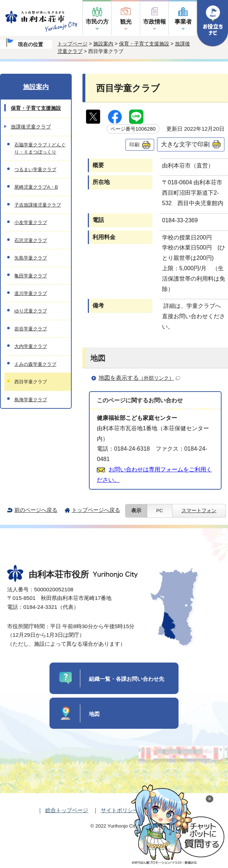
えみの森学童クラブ (35, 364)
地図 (94, 714)
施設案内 (103, 44)
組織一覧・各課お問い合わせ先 (127, 679)
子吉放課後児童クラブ (38, 205)
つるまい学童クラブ (35, 169)
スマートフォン (199, 511)
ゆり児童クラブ (31, 311)
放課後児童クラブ (31, 127)
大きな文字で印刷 (185, 144)
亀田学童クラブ (31, 276)
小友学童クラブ (31, 222)
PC (160, 511)
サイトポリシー (120, 810)
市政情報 (155, 22)
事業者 (183, 22)
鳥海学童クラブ (31, 400)
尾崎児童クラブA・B (36, 187)
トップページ (72, 44)
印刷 (134, 145)
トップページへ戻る (96, 510)
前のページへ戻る (36, 510)
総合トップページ (67, 810)
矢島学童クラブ (31, 258)
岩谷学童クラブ (31, 329)
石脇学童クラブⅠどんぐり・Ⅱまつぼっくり (40, 148)
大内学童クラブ (31, 346)
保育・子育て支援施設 (144, 44)
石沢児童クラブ (31, 240)
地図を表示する (139, 378)
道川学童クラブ (31, 293)
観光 (126, 22)
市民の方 (97, 22)
